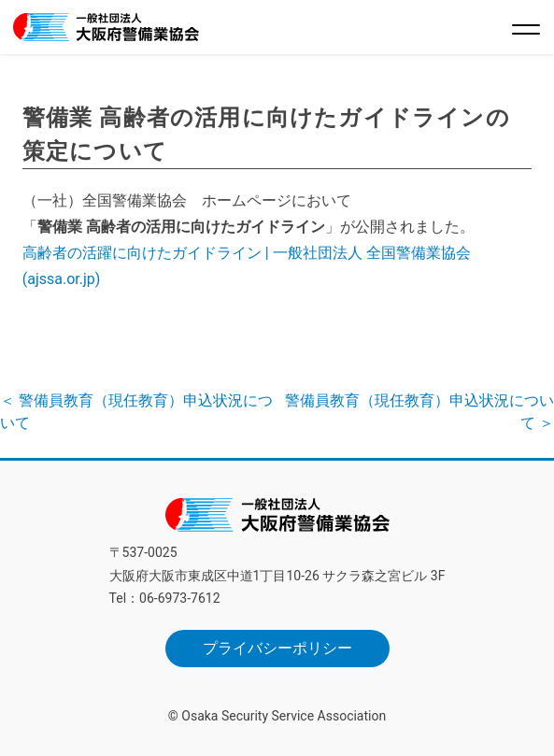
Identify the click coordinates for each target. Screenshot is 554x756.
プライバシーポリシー (277, 648)
